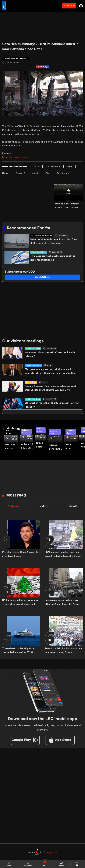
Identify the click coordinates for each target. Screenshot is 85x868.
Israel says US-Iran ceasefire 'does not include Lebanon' (50, 354)
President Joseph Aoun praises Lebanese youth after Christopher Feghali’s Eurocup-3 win (51, 388)
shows (61, 864)
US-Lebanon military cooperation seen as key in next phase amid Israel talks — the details (21, 603)
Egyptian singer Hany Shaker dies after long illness (21, 554)
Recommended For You (29, 228)
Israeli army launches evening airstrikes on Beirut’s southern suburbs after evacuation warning (72, 447)
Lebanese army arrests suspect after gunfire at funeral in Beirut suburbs (62, 603)
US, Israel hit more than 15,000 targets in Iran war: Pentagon (52, 405)
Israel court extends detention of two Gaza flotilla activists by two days (54, 241)
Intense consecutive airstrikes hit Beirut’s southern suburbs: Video (56, 447)
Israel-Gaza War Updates (42, 236)
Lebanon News (26, 432)
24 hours (13, 506)
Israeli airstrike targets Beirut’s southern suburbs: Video (41, 445)
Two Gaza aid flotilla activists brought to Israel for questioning (53, 258)
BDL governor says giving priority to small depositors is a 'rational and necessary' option (50, 371)
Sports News (31, 382)
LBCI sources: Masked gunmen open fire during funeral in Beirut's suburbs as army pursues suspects (63, 555)
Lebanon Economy (33, 366)
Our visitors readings (23, 341)
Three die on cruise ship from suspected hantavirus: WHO (18, 650)
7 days (44, 506)
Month (73, 506)
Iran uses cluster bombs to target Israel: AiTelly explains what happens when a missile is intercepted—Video (12, 447)
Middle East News (39, 252)
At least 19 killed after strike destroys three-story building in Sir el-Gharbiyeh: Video (27, 447)
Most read (16, 495)
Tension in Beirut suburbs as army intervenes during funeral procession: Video (63, 651)
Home (9, 864)
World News (9, 432)
